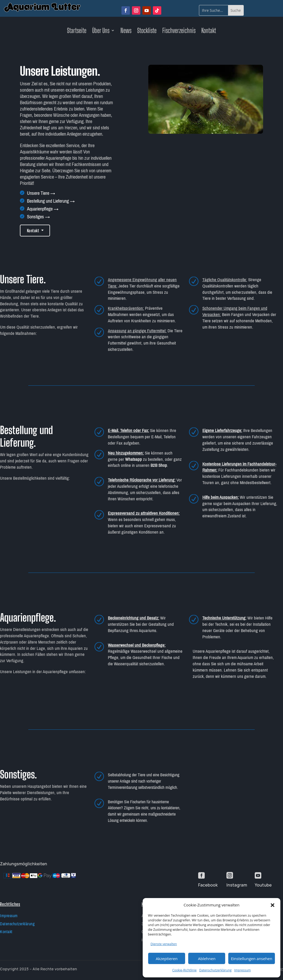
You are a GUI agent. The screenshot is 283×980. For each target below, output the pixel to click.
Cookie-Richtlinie (184, 970)
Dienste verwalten (164, 944)
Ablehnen (207, 959)
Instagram (237, 885)
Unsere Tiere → (41, 193)
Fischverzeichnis (179, 31)
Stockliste (147, 31)
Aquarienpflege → (43, 209)
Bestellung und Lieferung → (51, 201)
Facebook (208, 885)
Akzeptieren (167, 959)
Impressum (243, 970)
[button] (273, 905)
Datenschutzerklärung (215, 970)
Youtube (263, 885)
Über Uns (101, 31)
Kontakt (209, 31)
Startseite (77, 31)
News (126, 31)
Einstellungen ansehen (252, 959)
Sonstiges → (38, 217)
